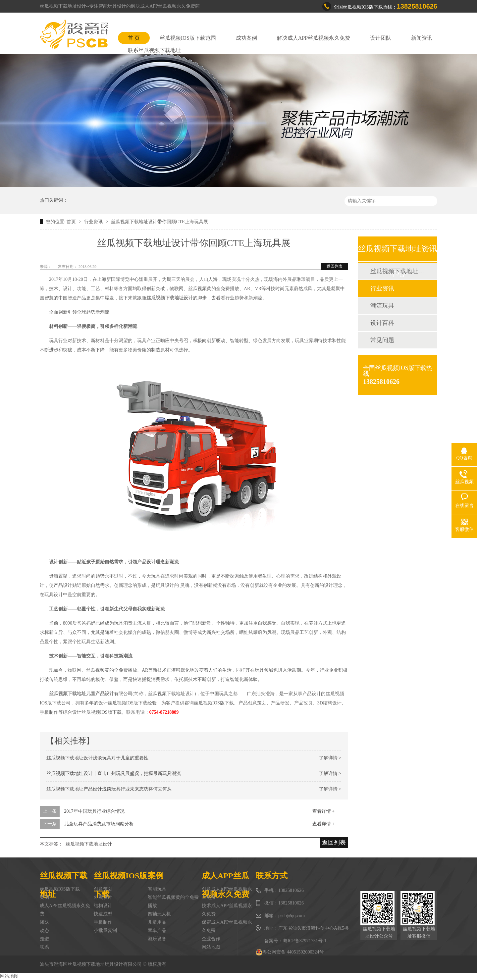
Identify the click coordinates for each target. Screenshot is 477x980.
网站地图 (211, 947)
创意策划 (103, 889)
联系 (44, 947)
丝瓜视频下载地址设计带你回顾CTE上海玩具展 (159, 222)
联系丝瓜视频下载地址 (154, 50)
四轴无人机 (159, 914)
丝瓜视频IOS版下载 (60, 889)
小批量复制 (105, 930)
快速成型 (103, 914)
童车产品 (157, 930)
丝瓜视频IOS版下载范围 (188, 38)
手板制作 (103, 922)
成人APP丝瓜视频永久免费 (65, 910)
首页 (72, 222)
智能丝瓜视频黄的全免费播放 (173, 902)
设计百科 (382, 323)
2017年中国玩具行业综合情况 (94, 811)
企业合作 (211, 939)
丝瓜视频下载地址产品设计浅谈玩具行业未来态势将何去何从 (109, 789)
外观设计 (103, 897)
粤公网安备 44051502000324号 (290, 952)
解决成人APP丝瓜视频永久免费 (314, 38)
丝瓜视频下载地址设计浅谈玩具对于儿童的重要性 (97, 758)
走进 (44, 939)
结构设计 (103, 906)
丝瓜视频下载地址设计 (89, 844)
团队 (44, 922)
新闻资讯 (422, 38)
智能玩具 (157, 889)
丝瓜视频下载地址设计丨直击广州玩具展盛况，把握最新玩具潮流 (114, 774)
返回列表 (335, 266)
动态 (44, 930)
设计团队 (381, 38)
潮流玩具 (382, 306)
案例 (44, 897)
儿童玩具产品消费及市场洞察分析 (99, 824)
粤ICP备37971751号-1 (305, 941)
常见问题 (382, 340)
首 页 (134, 38)
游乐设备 (157, 939)
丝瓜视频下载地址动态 (397, 271)
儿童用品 (157, 922)
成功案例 (246, 38)
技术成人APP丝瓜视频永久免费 (227, 910)
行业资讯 (94, 222)
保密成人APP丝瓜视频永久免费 (227, 926)
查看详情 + (323, 811)
